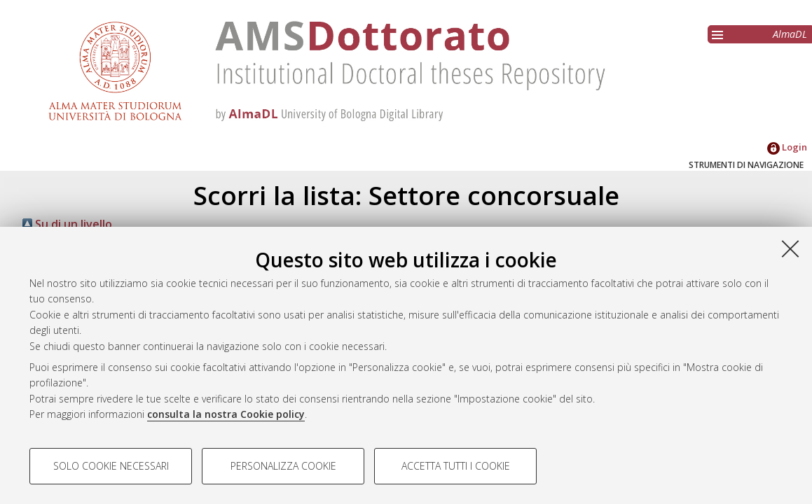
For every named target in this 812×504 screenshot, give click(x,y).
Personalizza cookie (283, 466)
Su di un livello (67, 224)
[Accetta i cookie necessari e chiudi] (790, 248)
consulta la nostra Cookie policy (226, 414)
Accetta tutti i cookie (456, 466)
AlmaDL (790, 34)
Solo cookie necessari (111, 466)
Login (787, 147)
